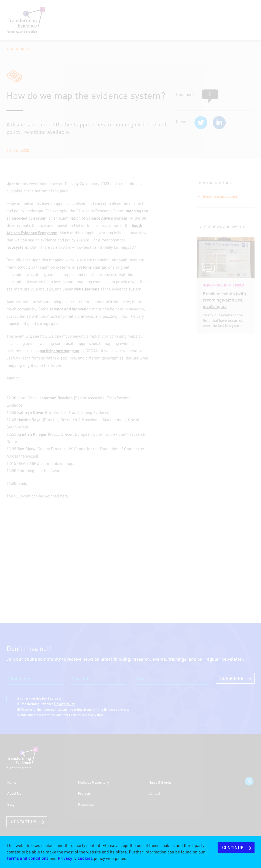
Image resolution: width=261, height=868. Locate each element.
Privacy (65, 858)
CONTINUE (233, 848)
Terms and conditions (28, 858)
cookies (85, 858)
